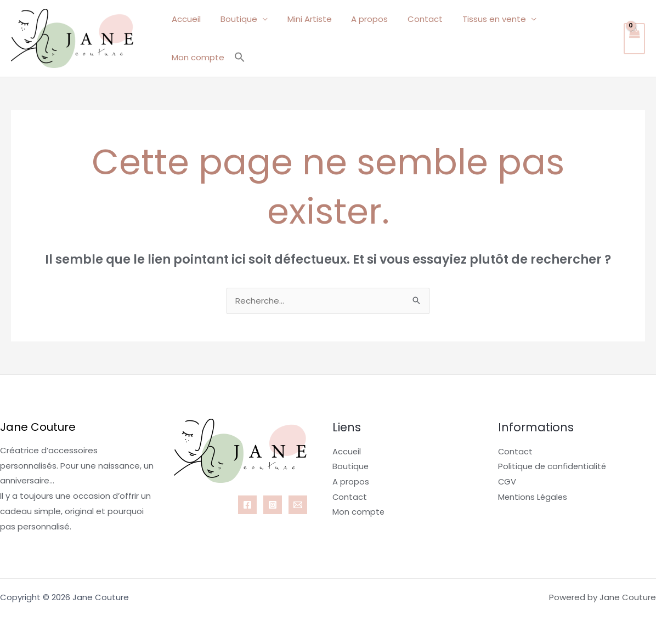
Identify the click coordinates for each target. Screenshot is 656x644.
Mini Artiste (306, 38)
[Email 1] (298, 504)
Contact (416, 38)
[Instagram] (273, 504)
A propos (363, 38)
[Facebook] (247, 504)
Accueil (190, 38)
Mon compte (567, 38)
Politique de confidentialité (553, 466)
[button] (607, 38)
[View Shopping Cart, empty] (634, 38)
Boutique (239, 38)
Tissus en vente (482, 38)
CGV (507, 481)
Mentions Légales (533, 496)
